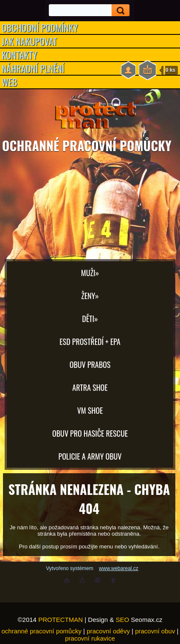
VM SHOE (90, 410)
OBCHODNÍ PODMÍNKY (40, 28)
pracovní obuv (155, 631)
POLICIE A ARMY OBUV (90, 456)
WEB (10, 82)
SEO (122, 620)
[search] (118, 10)
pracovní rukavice (90, 638)
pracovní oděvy (108, 631)
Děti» (90, 319)
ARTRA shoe (90, 387)
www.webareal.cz (119, 568)
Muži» (90, 273)
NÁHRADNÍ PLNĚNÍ (33, 68)
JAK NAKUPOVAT (29, 41)
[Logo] (90, 115)
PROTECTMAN (60, 620)
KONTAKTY (20, 55)
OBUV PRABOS (90, 364)
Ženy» (90, 296)
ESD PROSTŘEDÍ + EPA (90, 342)
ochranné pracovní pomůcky (42, 631)
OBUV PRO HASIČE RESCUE (90, 433)
